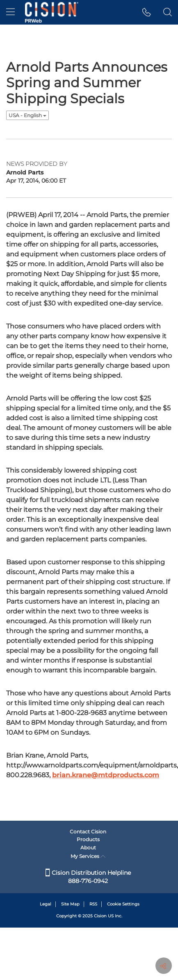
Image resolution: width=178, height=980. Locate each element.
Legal (46, 904)
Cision (100, 916)
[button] (147, 12)
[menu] (10, 12)
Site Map (70, 904)
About (88, 848)
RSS (93, 904)
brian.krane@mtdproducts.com (106, 775)
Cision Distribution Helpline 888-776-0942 (88, 877)
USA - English (27, 115)
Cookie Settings (123, 904)
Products (88, 839)
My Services (88, 856)
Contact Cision (88, 832)
